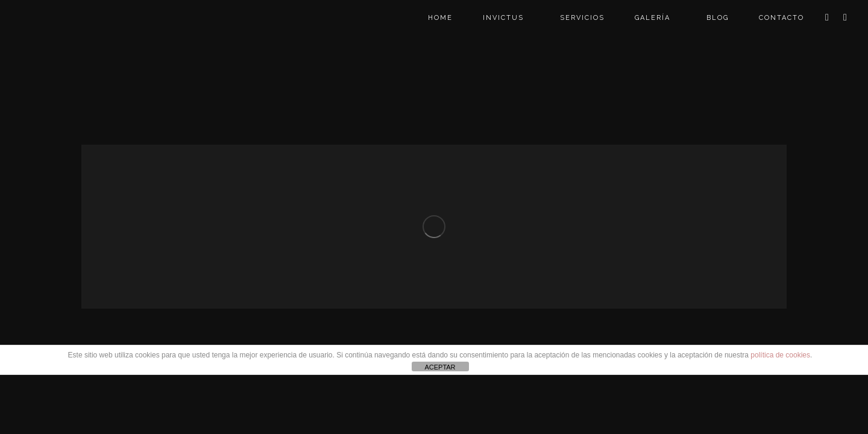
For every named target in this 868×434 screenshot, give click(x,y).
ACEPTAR (440, 367)
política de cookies (780, 355)
